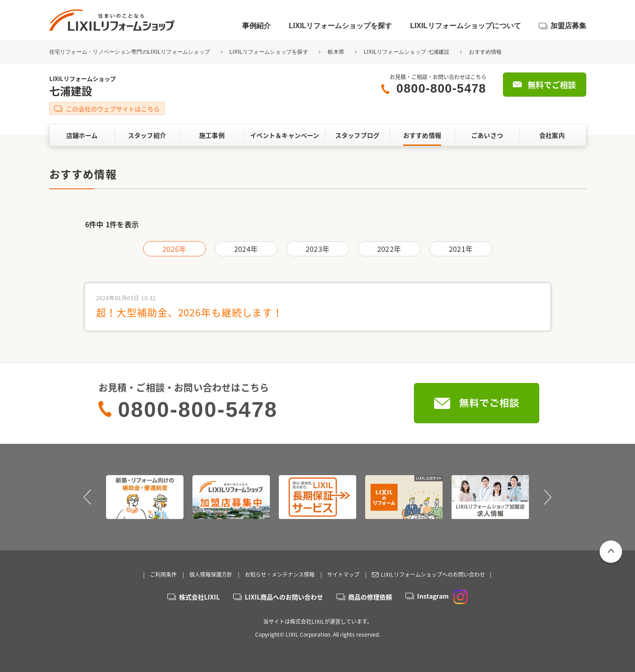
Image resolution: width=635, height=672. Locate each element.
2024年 (246, 249)
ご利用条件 (163, 574)
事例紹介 (256, 26)
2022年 (389, 249)
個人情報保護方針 (211, 574)
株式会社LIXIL (199, 597)
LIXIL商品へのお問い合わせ (284, 597)
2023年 (317, 249)
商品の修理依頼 (370, 597)
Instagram (442, 596)
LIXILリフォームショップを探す (340, 26)
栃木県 (336, 52)
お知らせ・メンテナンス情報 (280, 574)
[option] (145, 497)
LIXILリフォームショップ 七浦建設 (407, 52)
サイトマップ (343, 574)
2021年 (461, 249)
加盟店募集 (568, 26)
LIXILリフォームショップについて (465, 26)
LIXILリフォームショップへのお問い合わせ (433, 574)
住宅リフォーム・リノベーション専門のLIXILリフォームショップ (130, 52)
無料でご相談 (552, 85)
